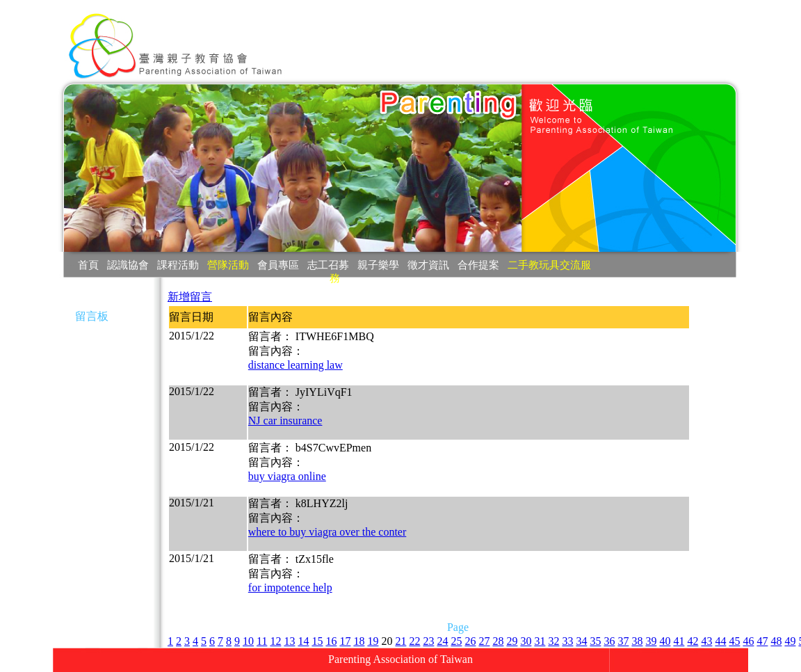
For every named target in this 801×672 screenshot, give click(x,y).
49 (790, 641)
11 (262, 641)
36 (609, 641)
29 (512, 641)
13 (289, 641)
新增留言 (190, 297)
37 (623, 641)
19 (373, 641)
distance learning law (296, 365)
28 (498, 641)
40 (665, 641)
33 (567, 641)
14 (303, 641)
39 (651, 641)
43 (706, 641)
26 (470, 641)
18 (359, 641)
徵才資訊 (428, 265)
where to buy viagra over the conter (327, 532)
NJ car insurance (285, 421)
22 (414, 641)
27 (484, 641)
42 (693, 641)
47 (762, 641)
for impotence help (290, 587)
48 (776, 641)
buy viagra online (287, 476)
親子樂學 (378, 265)
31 (540, 641)
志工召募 (328, 265)
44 (720, 641)
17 (345, 641)
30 (526, 641)
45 (734, 641)
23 (428, 641)
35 (595, 641)
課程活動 (178, 265)
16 (331, 641)
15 (317, 641)
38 (637, 641)
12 (275, 641)
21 (400, 641)
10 (248, 641)
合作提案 (478, 265)
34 (581, 641)
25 (456, 641)
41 (679, 641)
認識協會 (128, 265)
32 (553, 641)
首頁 (88, 265)
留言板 (92, 316)
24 (442, 641)
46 (748, 641)
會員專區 (278, 265)
